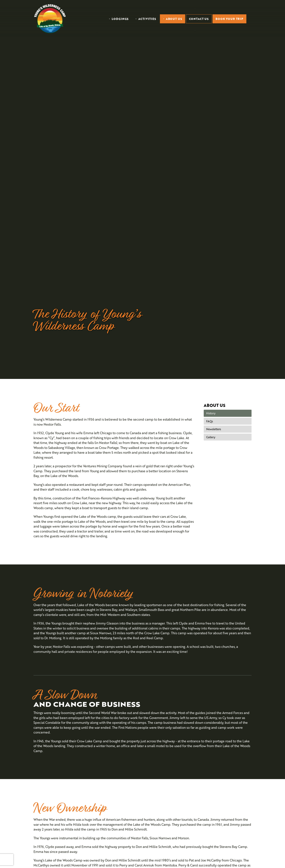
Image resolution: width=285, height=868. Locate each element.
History (211, 413)
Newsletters (214, 429)
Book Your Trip (229, 19)
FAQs (210, 421)
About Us (174, 19)
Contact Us (199, 19)
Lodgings (120, 19)
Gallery (211, 437)
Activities (147, 19)
